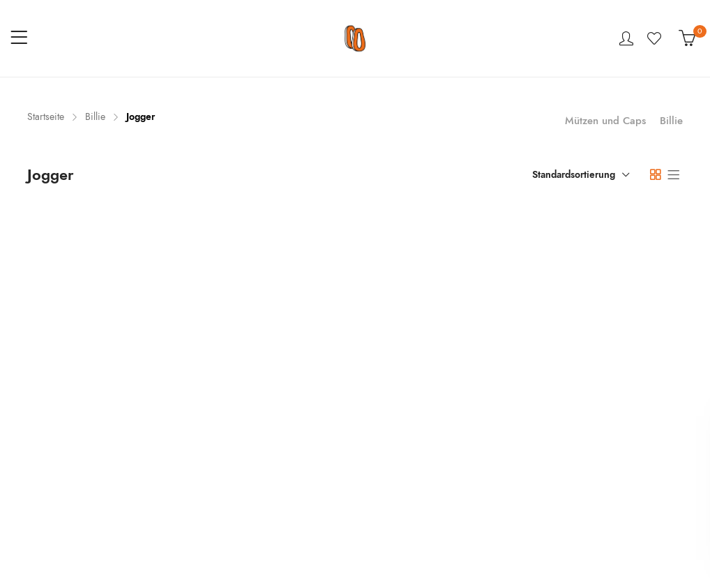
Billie (95, 117)
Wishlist (656, 38)
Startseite (46, 117)
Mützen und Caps (605, 121)
